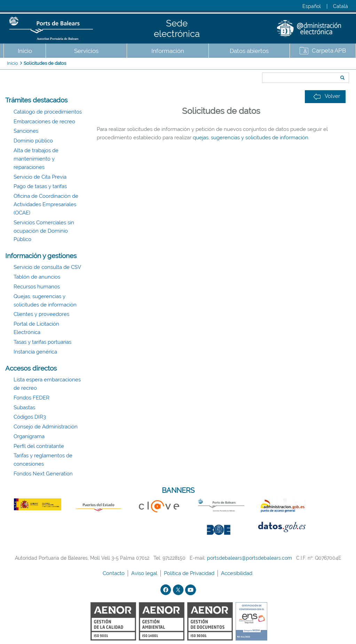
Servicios (86, 51)
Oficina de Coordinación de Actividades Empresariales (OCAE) (46, 204)
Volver (327, 96)
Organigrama (29, 436)
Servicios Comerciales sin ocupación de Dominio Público (44, 231)
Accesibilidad (237, 573)
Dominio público (33, 141)
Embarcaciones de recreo (44, 122)
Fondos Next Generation (43, 474)
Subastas (24, 408)
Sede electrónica (177, 29)
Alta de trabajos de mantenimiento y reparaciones (36, 159)
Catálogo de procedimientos (48, 112)
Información (168, 51)
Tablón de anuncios (37, 277)
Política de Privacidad (190, 573)
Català (341, 6)
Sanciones (26, 131)
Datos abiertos (249, 51)
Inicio (25, 51)
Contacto (114, 573)
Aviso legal (145, 573)
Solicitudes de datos (45, 63)
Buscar (260, 65)
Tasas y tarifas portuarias (42, 342)
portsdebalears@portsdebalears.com (250, 558)
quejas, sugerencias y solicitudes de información (251, 138)
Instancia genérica (35, 352)
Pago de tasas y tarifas (40, 186)
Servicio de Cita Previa (40, 177)
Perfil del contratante (39, 446)
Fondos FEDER (31, 398)
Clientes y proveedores (41, 314)
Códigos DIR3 (30, 417)
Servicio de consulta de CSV (47, 267)
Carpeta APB (329, 51)
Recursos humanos (37, 287)
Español (312, 6)
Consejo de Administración (46, 427)
